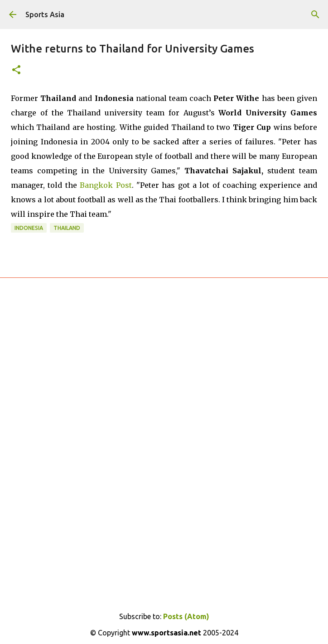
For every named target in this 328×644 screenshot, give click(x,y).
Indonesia (29, 228)
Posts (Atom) (186, 616)
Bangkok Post (106, 185)
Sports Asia (45, 14)
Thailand (67, 228)
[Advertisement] (164, 391)
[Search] (315, 14)
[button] (16, 70)
